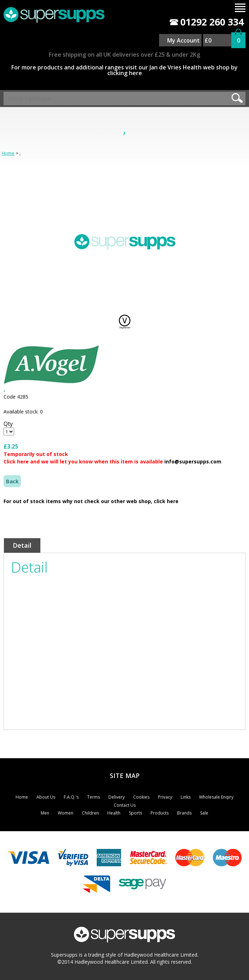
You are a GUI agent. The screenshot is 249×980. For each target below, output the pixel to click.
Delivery (117, 797)
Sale (204, 813)
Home (8, 153)
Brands (184, 813)
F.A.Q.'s (71, 797)
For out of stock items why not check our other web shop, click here (91, 501)
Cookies (141, 797)
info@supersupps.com (193, 461)
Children (90, 813)
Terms (94, 797)
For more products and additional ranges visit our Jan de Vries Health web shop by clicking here (124, 70)
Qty (8, 424)
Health (114, 813)
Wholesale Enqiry (216, 797)
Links (186, 797)
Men (45, 813)
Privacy (165, 797)
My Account (183, 40)
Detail (22, 545)
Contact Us (125, 805)
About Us (46, 797)
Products (160, 813)
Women (66, 813)
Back (12, 481)
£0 (208, 40)
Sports (135, 813)
